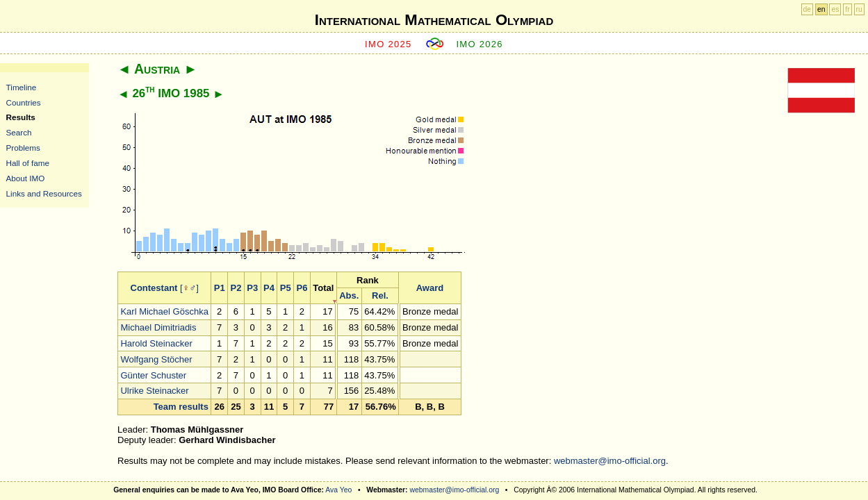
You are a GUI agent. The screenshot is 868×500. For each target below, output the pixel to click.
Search (19, 132)
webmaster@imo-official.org (610, 461)
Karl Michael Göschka (164, 311)
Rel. (380, 295)
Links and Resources (44, 193)
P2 (236, 288)
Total (323, 288)
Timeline (22, 87)
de (808, 9)
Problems (23, 148)
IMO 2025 (388, 44)
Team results (181, 407)
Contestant (154, 288)
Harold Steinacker (156, 343)
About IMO (26, 178)
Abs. (349, 295)
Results (21, 117)
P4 (269, 288)
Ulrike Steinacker (154, 391)
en (821, 9)
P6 (302, 288)
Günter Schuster (153, 375)
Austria (157, 69)
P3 (252, 288)
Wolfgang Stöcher (156, 359)
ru (859, 9)
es (835, 9)
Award (430, 288)
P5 (286, 288)
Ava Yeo (338, 490)
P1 (220, 288)
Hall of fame (28, 163)
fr (847, 9)
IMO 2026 (480, 44)
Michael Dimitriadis (158, 327)
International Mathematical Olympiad (434, 20)
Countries (24, 102)
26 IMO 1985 (171, 93)
